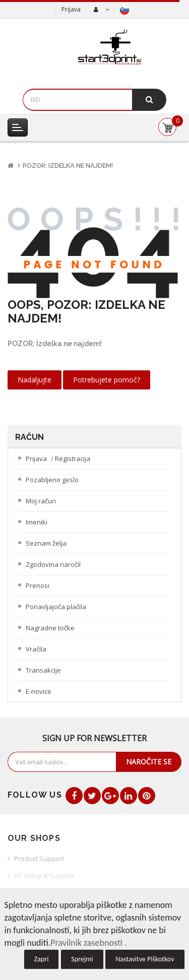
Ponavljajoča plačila (56, 607)
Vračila (36, 649)
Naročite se (149, 762)
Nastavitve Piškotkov (145, 959)
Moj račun (41, 501)
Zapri (42, 959)
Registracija (73, 459)
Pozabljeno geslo (52, 480)
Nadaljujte (35, 380)
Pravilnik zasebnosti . (88, 943)
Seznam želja (46, 543)
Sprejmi (82, 959)
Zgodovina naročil (53, 564)
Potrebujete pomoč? (107, 380)
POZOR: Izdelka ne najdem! (68, 166)
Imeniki (37, 522)
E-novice (39, 691)
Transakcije (43, 670)
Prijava (71, 9)
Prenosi (38, 585)
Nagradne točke (50, 628)
